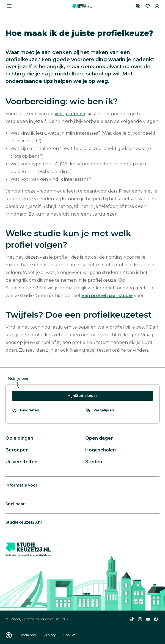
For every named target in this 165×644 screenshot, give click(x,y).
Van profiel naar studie (107, 296)
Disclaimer (28, 635)
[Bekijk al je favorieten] (25, 410)
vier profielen (70, 114)
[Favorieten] (148, 6)
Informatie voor (21, 485)
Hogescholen (101, 450)
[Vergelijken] (138, 6)
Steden (94, 462)
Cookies (69, 635)
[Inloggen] (157, 6)
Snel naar (15, 504)
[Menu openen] (9, 6)
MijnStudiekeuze (82, 396)
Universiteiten (21, 462)
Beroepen (17, 450)
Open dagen (99, 438)
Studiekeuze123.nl (24, 522)
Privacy (50, 635)
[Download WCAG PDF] (9, 635)
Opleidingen (19, 438)
